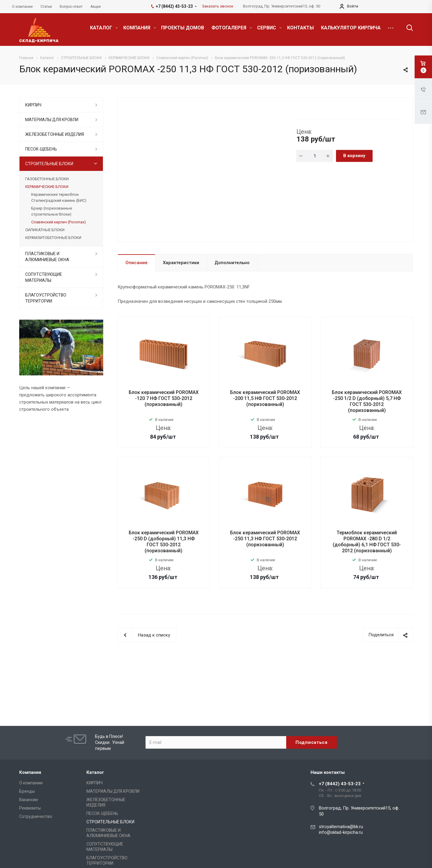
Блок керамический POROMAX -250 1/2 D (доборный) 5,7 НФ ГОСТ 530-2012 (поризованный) (367, 401)
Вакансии (28, 800)
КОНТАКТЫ (300, 28)
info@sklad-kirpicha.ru (341, 832)
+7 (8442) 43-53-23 (340, 784)
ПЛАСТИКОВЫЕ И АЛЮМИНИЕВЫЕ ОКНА (47, 257)
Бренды (27, 791)
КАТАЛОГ (104, 28)
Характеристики (181, 263)
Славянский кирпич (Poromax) (58, 222)
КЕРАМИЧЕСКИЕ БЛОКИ (47, 187)
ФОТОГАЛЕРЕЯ (232, 28)
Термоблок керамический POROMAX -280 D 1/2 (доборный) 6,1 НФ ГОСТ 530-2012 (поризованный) (367, 542)
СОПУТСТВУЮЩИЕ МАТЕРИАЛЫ (44, 277)
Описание (136, 263)
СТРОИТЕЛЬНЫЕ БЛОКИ (49, 164)
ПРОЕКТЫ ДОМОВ (183, 28)
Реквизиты (30, 808)
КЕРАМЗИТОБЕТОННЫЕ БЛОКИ (53, 238)
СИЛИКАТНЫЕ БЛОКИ (45, 230)
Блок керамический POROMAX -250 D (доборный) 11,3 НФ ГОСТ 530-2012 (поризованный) (164, 542)
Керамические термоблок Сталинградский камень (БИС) (59, 197)
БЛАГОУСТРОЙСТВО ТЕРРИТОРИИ (46, 298)
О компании (31, 783)
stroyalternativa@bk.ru (341, 827)
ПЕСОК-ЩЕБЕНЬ (41, 149)
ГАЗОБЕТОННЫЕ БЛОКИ (47, 179)
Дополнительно (232, 263)
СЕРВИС (269, 28)
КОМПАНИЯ (140, 28)
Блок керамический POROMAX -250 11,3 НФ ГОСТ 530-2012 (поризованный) (265, 539)
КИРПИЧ (33, 105)
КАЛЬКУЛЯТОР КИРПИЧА (351, 28)
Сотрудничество (36, 816)
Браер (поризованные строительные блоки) (52, 211)
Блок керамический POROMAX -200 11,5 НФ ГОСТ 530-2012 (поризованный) (265, 398)
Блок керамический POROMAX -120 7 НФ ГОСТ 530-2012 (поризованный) (164, 398)
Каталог (95, 772)
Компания (30, 772)
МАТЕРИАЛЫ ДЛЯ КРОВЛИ (52, 120)
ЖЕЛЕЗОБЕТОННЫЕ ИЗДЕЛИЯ (55, 134)
